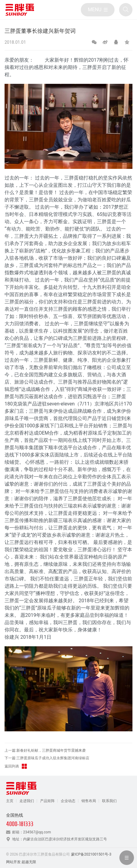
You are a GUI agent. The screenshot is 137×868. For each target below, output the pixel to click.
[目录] (98, 10)
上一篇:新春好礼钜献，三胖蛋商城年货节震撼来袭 (45, 750)
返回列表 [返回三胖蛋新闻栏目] (16, 766)
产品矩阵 (47, 801)
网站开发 (13, 862)
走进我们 (27, 801)
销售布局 (89, 801)
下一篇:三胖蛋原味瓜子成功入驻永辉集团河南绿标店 (47, 758)
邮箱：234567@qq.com (32, 832)
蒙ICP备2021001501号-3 (91, 854)
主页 (10, 801)
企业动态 (68, 801)
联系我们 (109, 801)
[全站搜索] (126, 10)
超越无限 (29, 862)
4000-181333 (20, 824)
